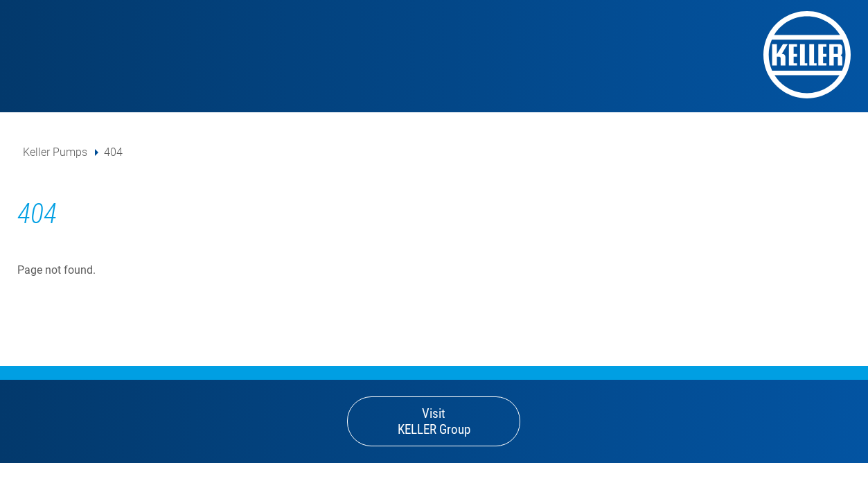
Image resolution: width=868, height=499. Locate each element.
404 (113, 152)
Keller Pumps (55, 152)
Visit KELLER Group (434, 421)
